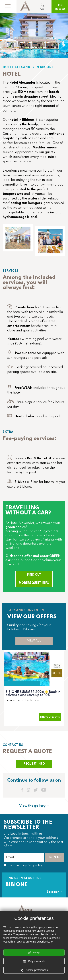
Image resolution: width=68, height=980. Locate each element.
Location (55, 892)
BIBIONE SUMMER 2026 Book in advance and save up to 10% (33, 694)
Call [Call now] (43, 7)
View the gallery (34, 806)
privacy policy (34, 865)
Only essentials (34, 961)
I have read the (24, 865)
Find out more (50, 717)
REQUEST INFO (34, 764)
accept (34, 953)
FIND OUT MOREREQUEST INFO (34, 579)
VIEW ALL (34, 641)
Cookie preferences (34, 970)
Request (60, 7)
